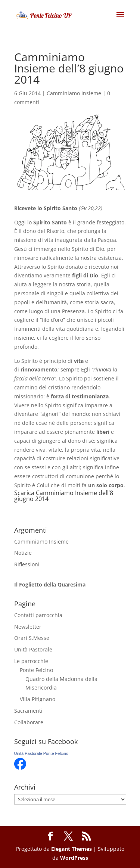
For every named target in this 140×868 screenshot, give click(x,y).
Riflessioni (27, 564)
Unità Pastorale (33, 649)
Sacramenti (28, 711)
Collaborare (29, 722)
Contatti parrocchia (38, 615)
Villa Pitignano (38, 699)
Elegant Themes (71, 849)
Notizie (23, 553)
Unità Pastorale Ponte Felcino (41, 753)
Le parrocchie (31, 661)
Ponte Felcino (36, 670)
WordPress (74, 858)
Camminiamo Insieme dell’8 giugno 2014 (64, 496)
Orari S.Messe (32, 638)
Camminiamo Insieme (74, 93)
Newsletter (28, 627)
